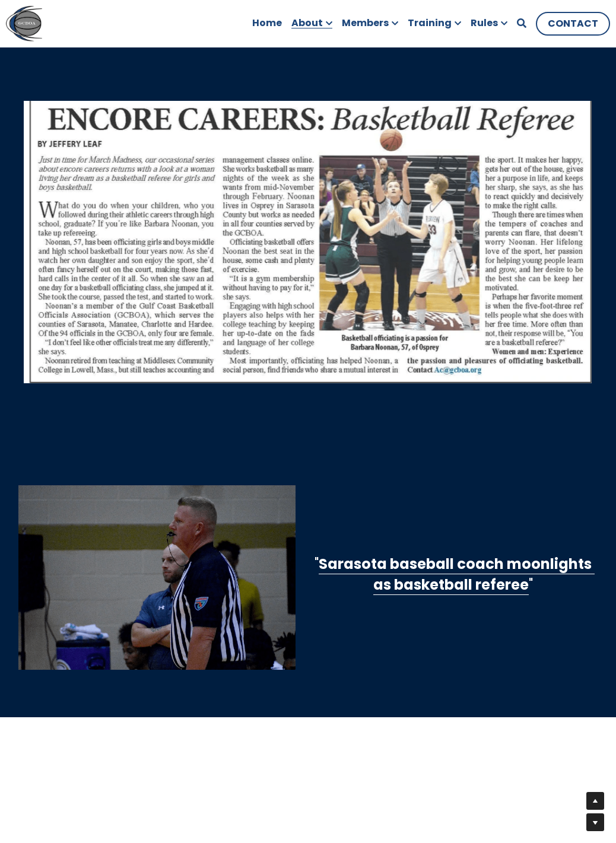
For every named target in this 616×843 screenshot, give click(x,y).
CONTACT (573, 23)
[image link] (24, 23)
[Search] (522, 23)
